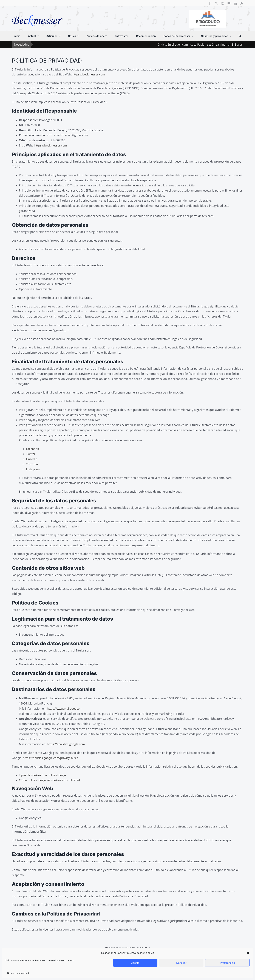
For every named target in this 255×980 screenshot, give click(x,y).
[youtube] (229, 3)
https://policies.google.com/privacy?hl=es (50, 758)
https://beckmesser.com (89, 74)
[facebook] (210, 3)
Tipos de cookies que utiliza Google (42, 775)
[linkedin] (235, 3)
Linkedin (32, 459)
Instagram (33, 469)
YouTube (32, 464)
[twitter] (216, 3)
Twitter (31, 454)
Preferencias (227, 963)
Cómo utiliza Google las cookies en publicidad (49, 780)
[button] (248, 953)
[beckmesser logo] (37, 13)
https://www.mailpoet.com (65, 709)
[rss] (242, 3)
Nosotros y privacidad (18, 973)
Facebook (32, 449)
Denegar (181, 963)
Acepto (135, 963)
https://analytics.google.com (66, 744)
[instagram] (223, 3)
